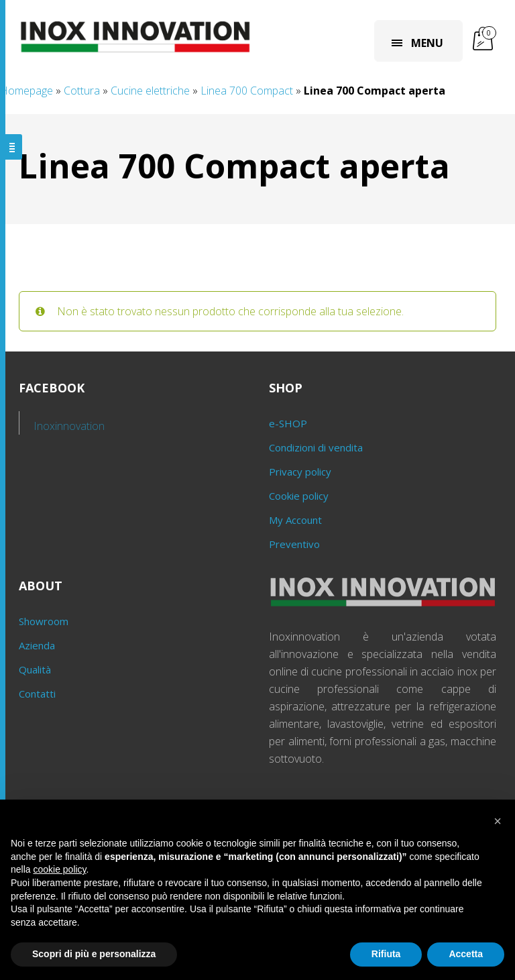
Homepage (26, 91)
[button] (498, 821)
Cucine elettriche (150, 91)
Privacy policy (300, 472)
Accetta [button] (466, 954)
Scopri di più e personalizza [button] (94, 954)
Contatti (37, 694)
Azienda (37, 645)
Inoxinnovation (69, 426)
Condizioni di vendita (316, 447)
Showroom (44, 621)
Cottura (82, 91)
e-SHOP (288, 423)
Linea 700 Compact (247, 91)
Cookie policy (299, 496)
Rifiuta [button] (386, 954)
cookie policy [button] (59, 869)
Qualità (35, 669)
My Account (295, 520)
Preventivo (294, 544)
